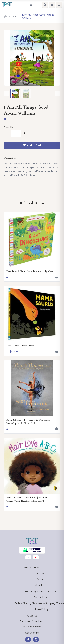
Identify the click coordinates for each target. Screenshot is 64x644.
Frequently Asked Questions (40, 591)
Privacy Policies (32, 627)
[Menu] (59, 5)
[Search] (45, 5)
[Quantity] (16, 133)
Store (40, 579)
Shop (14, 17)
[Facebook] (28, 640)
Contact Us (40, 597)
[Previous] (6, 94)
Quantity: (9, 127)
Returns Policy (40, 609)
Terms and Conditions (32, 621)
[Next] (58, 94)
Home (40, 574)
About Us (40, 585)
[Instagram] (36, 640)
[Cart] (52, 5)
